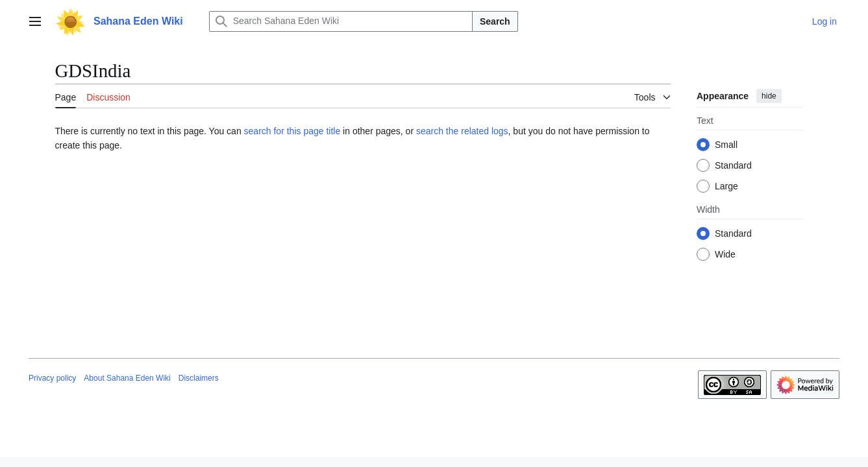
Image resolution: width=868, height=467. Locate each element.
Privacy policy (52, 378)
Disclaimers (199, 378)
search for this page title (292, 131)
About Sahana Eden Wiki (127, 378)
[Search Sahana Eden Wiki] (341, 21)
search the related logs (462, 131)
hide (769, 96)
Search (495, 21)
